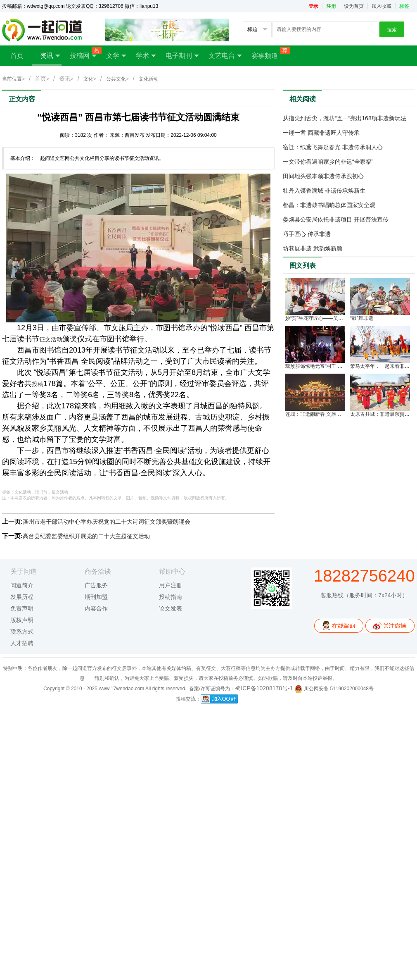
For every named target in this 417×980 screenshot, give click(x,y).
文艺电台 (225, 56)
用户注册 (171, 585)
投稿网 (84, 53)
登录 (313, 6)
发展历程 (22, 597)
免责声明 (22, 608)
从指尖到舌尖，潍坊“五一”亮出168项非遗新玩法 (345, 118)
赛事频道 (269, 53)
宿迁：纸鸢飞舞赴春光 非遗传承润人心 (333, 147)
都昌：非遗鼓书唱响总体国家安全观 (329, 205)
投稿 (38, 384)
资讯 (50, 56)
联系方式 (22, 632)
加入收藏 (381, 6)
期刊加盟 (96, 597)
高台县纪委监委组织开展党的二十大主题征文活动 (86, 536)
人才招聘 (22, 643)
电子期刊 (182, 56)
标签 (404, 6)
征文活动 (51, 339)
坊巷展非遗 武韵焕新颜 (313, 248)
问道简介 (22, 585)
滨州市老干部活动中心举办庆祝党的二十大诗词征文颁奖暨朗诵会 (107, 522)
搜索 (392, 30)
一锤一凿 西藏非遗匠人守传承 (321, 133)
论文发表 (171, 608)
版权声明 (22, 620)
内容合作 (96, 608)
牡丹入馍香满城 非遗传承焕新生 (324, 191)
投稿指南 (171, 597)
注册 (331, 6)
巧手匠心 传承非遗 (307, 234)
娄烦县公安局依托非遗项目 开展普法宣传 (336, 219)
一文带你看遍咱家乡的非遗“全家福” (328, 162)
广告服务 (96, 585)
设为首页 (354, 6)
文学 (116, 56)
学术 (146, 56)
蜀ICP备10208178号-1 (264, 688)
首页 (17, 56)
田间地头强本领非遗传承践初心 (323, 176)
